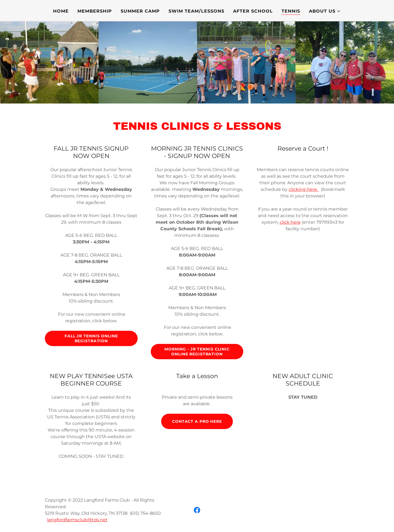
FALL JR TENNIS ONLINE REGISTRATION (91, 338)
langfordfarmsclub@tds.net (77, 520)
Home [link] (61, 11)
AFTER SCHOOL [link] (253, 11)
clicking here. (304, 189)
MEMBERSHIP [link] (95, 11)
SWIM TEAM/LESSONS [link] (196, 11)
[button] (325, 11)
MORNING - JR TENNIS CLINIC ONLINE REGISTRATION (197, 352)
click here (290, 222)
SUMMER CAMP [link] (140, 11)
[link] (197, 510)
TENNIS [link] (291, 11)
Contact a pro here (197, 421)
